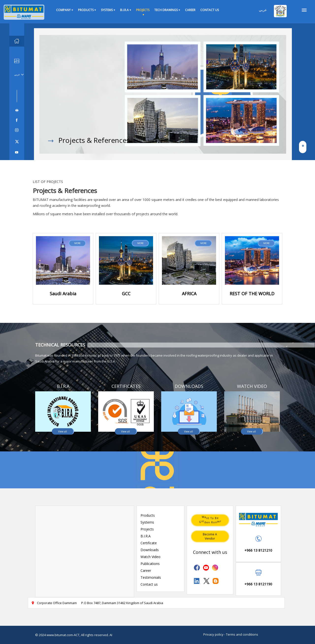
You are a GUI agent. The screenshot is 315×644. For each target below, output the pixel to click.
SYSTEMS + (108, 10)
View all (63, 431)
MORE (77, 243)
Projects (147, 529)
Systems (147, 522)
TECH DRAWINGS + (167, 10)
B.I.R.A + (126, 10)
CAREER (190, 10)
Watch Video (150, 557)
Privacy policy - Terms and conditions (231, 634)
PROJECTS (143, 10)
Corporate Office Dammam (54, 603)
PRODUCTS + (87, 10)
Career (146, 570)
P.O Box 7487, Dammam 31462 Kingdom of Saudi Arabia (122, 603)
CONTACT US (210, 10)
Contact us (149, 584)
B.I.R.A (146, 536)
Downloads (150, 550)
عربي (263, 10)
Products (148, 515)
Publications (150, 564)
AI (111, 635)
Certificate (149, 543)
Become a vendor (210, 536)
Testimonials (151, 577)
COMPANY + (65, 10)
